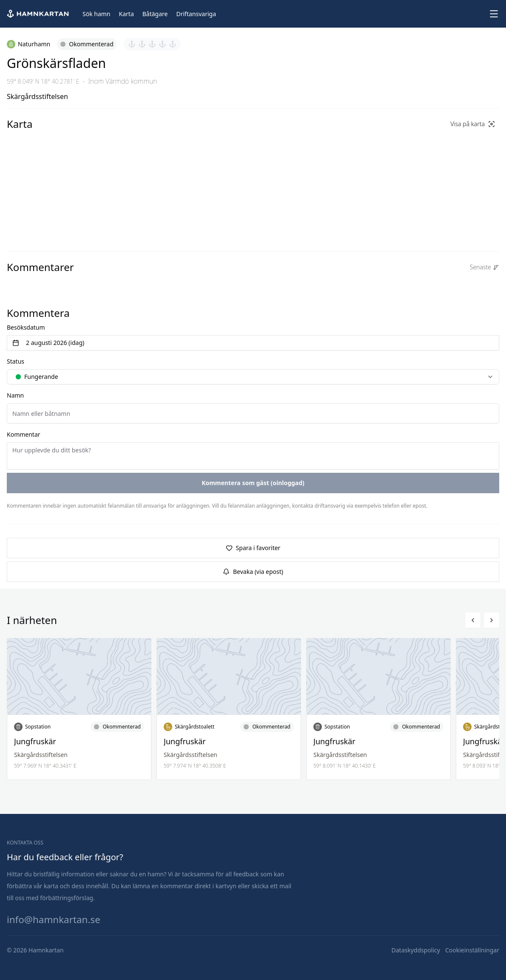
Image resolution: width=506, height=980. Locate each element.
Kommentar (24, 434)
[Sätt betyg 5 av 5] (173, 44)
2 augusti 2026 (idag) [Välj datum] (48, 343)
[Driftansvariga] (196, 14)
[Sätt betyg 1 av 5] (132, 44)
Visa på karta (473, 124)
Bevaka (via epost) (253, 572)
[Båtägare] (155, 14)
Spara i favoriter (253, 548)
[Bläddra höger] (492, 620)
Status (16, 361)
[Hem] (39, 14)
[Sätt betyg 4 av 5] (162, 44)
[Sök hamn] (97, 14)
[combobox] (253, 377)
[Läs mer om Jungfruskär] (79, 709)
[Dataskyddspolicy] (416, 950)
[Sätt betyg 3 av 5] (152, 44)
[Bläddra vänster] (473, 620)
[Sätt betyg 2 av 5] (142, 44)
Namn (15, 395)
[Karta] (126, 14)
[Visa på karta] (473, 124)
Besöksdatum (26, 327)
